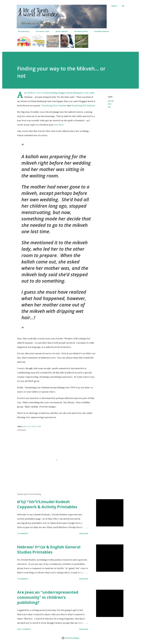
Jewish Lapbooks (60, 31)
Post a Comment (24, 629)
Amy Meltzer (30, 93)
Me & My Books (22, 31)
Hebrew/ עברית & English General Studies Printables (49, 549)
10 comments (23, 579)
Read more (84, 534)
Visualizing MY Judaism (83, 105)
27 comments (23, 534)
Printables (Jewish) (80, 31)
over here (59, 125)
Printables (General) (100, 31)
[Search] (114, 6)
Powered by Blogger (70, 638)
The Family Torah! (41, 31)
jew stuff (111, 101)
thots (110, 104)
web (109, 107)
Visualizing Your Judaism (54, 105)
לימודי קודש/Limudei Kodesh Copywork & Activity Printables (47, 504)
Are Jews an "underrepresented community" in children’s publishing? (48, 597)
